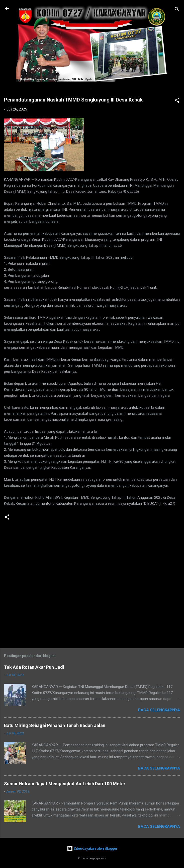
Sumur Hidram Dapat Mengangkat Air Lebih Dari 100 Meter (65, 784)
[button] (177, 101)
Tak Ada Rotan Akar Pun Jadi (34, 667)
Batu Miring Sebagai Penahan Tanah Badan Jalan (55, 725)
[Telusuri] (177, 10)
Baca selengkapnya (159, 710)
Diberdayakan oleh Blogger (92, 848)
